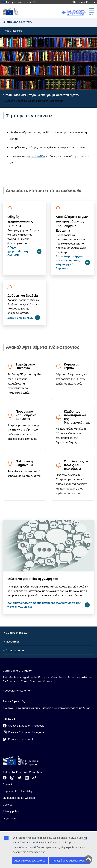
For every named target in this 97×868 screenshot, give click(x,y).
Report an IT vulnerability (18, 791)
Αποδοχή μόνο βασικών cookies (70, 861)
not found (17, 31)
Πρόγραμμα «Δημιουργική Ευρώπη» (26, 415)
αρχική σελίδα (37, 156)
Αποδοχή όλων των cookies (30, 861)
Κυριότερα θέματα (72, 366)
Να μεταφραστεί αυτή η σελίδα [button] (77, 13)
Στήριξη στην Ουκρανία (25, 366)
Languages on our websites (19, 798)
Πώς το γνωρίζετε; (84, 2)
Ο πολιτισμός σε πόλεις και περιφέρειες (76, 465)
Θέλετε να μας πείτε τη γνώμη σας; (33, 579)
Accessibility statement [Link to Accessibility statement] (18, 691)
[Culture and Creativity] (11, 11)
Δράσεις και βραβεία (23, 295)
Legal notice (10, 818)
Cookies (7, 805)
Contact (7, 784)
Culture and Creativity (17, 671)
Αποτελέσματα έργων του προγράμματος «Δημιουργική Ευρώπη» (72, 224)
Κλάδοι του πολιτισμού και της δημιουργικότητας (77, 417)
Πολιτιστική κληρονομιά (24, 463)
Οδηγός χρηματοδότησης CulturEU (20, 221)
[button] (64, 13)
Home (6, 31)
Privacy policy (11, 811)
